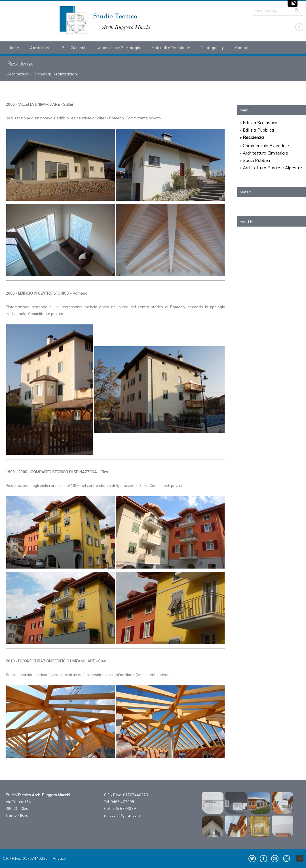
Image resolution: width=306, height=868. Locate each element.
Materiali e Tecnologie (171, 48)
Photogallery (213, 48)
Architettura (40, 48)
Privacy (59, 858)
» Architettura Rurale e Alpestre (271, 168)
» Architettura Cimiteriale (264, 153)
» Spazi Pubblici (255, 160)
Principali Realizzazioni (56, 74)
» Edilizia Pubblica (257, 130)
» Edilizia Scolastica (258, 123)
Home (14, 48)
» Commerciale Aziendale (264, 146)
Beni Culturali (74, 48)
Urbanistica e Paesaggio (119, 48)
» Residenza (252, 137)
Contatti (242, 48)
